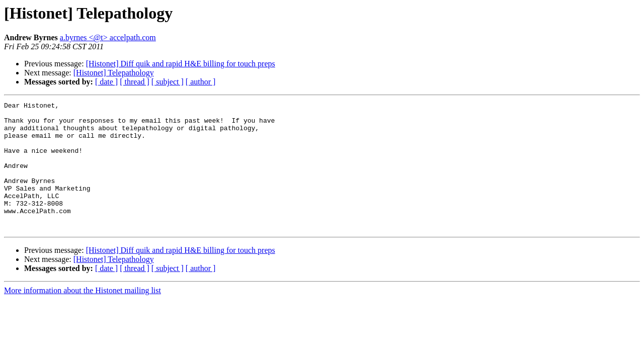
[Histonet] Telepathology (114, 73)
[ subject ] (168, 82)
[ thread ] (135, 82)
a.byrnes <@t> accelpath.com (108, 37)
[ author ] (201, 82)
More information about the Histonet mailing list (83, 316)
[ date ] (106, 82)
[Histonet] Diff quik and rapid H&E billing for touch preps (181, 64)
